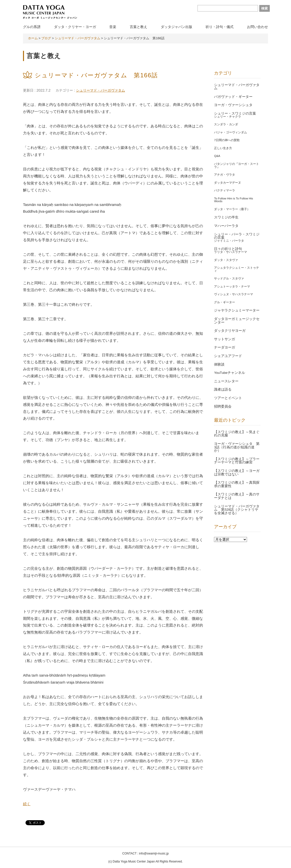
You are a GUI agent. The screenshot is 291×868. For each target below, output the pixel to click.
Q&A (217, 156)
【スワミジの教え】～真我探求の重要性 (237, 484)
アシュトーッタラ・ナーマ (232, 286)
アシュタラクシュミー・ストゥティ (236, 269)
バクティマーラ (224, 190)
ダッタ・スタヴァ (226, 260)
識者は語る (223, 389)
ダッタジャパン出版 (176, 27)
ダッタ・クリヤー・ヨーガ (75, 27)
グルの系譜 (32, 27)
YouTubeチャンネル (229, 373)
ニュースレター (226, 381)
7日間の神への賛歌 (227, 140)
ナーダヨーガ (224, 347)
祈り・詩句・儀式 (219, 27)
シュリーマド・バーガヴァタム (100, 90)
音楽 (113, 27)
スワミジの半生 (226, 217)
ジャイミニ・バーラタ (229, 241)
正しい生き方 (223, 148)
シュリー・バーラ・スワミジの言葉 (237, 236)
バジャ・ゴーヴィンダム (230, 132)
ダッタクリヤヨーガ (230, 331)
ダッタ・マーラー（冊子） (232, 209)
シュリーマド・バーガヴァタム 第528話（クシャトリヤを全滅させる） (237, 510)
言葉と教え (138, 27)
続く (27, 804)
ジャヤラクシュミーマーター (237, 310)
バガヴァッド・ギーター (233, 97)
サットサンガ (224, 339)
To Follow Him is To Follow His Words (233, 200)
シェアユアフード (228, 356)
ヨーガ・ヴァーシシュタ (233, 105)
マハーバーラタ (226, 226)
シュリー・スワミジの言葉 (235, 113)
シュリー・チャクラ (227, 117)
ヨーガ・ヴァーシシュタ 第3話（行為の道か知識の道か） (237, 447)
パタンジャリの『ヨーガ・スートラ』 (236, 165)
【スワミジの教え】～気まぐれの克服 (237, 434)
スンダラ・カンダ (226, 124)
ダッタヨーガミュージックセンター (237, 321)
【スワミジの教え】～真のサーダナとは (237, 496)
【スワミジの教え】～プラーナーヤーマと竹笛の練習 (237, 461)
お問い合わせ (257, 27)
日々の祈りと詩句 (228, 249)
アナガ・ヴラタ (224, 175)
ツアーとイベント (228, 398)
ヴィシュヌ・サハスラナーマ (233, 294)
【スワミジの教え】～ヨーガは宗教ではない (237, 473)
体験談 (219, 364)
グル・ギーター (224, 302)
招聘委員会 (223, 406)
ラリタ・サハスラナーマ (230, 252)
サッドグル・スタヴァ (229, 278)
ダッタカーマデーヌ (227, 183)
